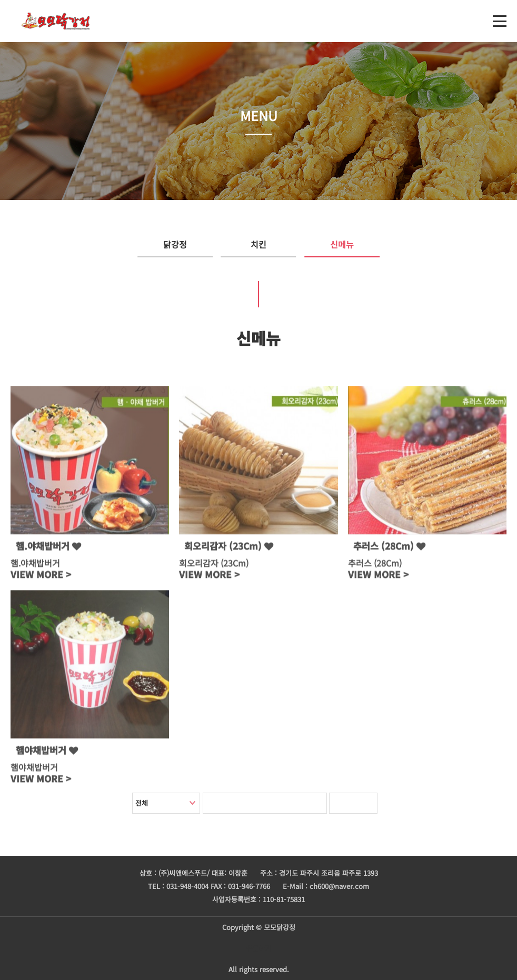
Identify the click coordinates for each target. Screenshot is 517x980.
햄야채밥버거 (47, 754)
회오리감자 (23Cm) (229, 549)
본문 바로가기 (0, 0)
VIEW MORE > (41, 578)
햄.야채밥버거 (48, 549)
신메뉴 (364, 244)
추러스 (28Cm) (389, 549)
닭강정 (153, 244)
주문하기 (258, 948)
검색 (361, 803)
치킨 (258, 244)
